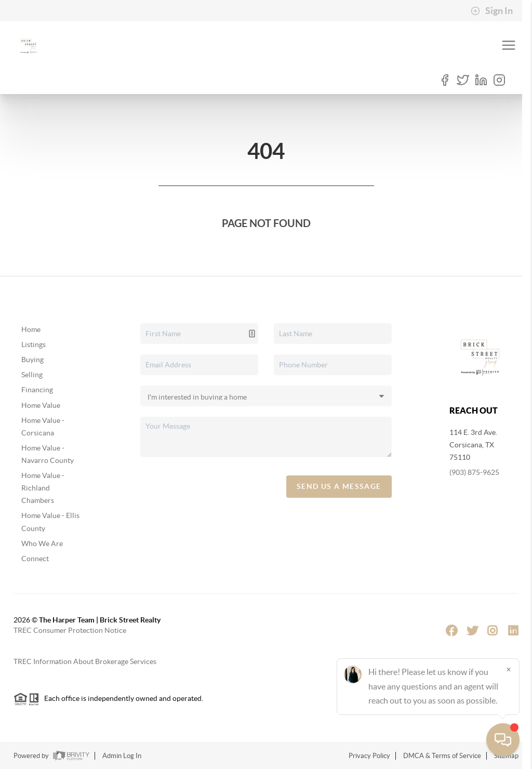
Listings (34, 344)
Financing (37, 390)
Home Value (41, 405)
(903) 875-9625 (474, 472)
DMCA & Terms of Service (442, 756)
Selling (32, 375)
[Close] (509, 669)
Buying (32, 360)
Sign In (492, 11)
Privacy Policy (369, 756)
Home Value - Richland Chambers (43, 488)
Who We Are (42, 543)
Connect (35, 559)
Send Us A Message (339, 486)
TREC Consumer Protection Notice (70, 630)
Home (31, 329)
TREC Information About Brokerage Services (85, 661)
